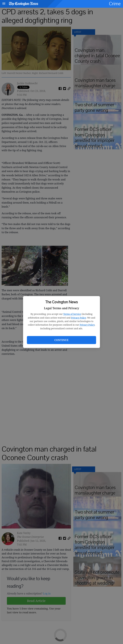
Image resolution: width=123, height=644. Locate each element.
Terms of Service (72, 314)
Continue (61, 340)
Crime (115, 4)
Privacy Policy (79, 318)
